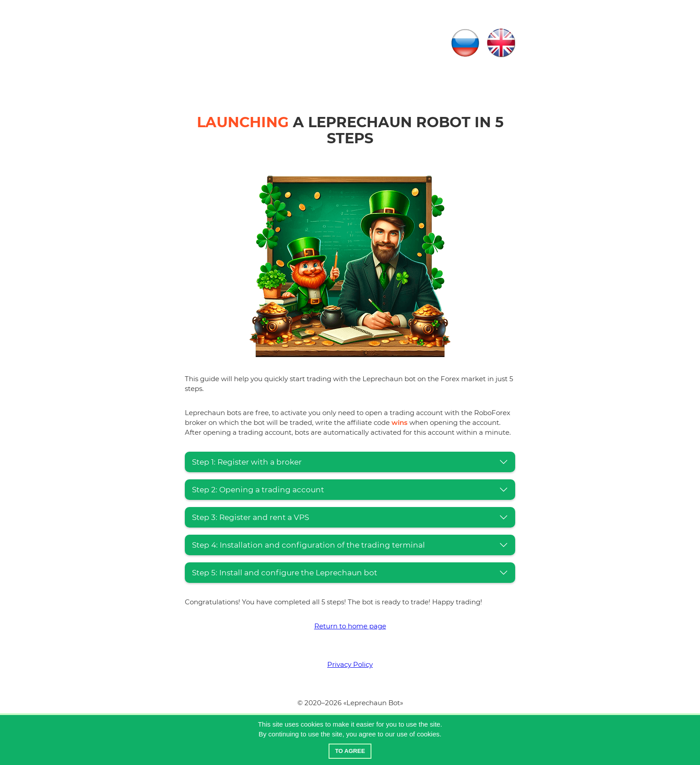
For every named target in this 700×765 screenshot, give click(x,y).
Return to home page (350, 626)
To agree (350, 751)
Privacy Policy (350, 664)
